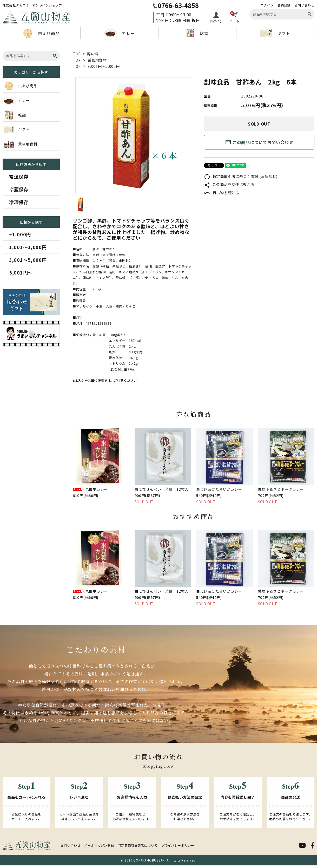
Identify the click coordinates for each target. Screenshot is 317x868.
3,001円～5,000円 (104, 66)
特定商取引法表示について (138, 845)
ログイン (267, 5)
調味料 (93, 54)
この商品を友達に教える (229, 184)
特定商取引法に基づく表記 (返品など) (241, 176)
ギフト (275, 33)
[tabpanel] (133, 135)
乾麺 (197, 33)
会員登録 (284, 5)
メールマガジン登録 (99, 845)
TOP (77, 54)
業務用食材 (97, 60)
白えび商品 (42, 33)
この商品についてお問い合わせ (259, 142)
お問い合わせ (305, 5)
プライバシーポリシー (178, 845)
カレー (119, 33)
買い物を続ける (222, 193)
